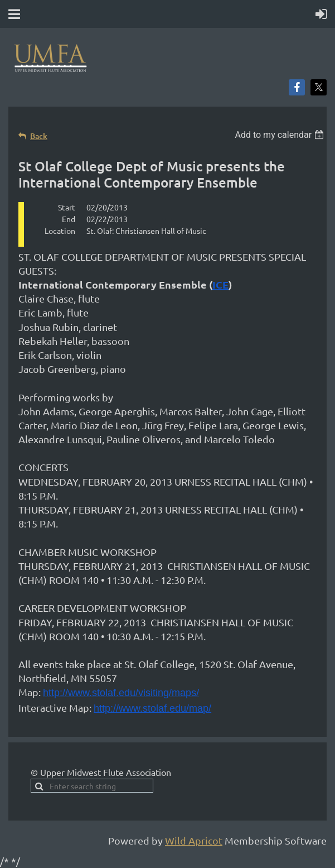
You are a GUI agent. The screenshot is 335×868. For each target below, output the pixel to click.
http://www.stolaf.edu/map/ (152, 708)
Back (39, 136)
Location (60, 231)
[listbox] (281, 135)
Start (67, 207)
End (69, 219)
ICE (220, 284)
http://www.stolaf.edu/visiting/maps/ (121, 693)
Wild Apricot (194, 840)
